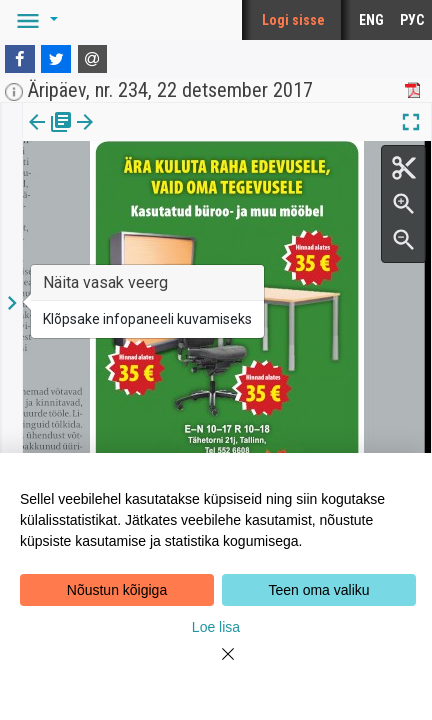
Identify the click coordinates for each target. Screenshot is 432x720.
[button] (34, 20)
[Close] (216, 666)
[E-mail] (93, 59)
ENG (371, 20)
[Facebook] (20, 59)
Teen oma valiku (318, 590)
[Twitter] (56, 59)
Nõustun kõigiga (117, 590)
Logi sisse (293, 20)
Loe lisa (216, 627)
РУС (412, 20)
